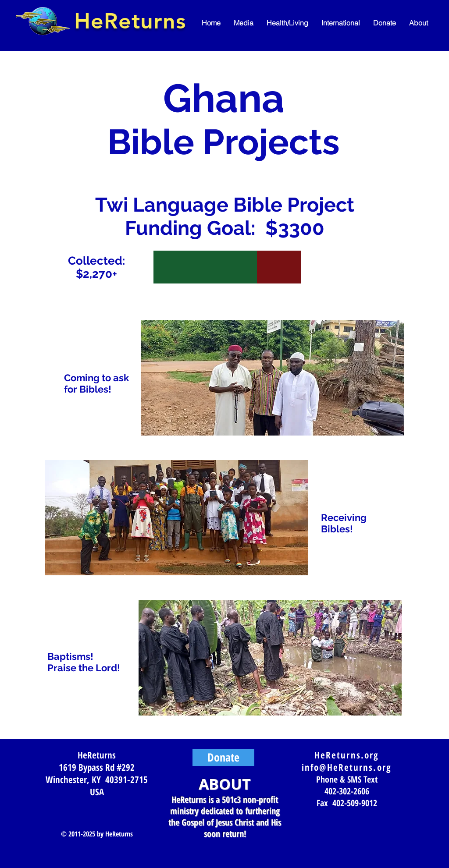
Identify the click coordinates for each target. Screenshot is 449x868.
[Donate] (223, 757)
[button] (244, 23)
